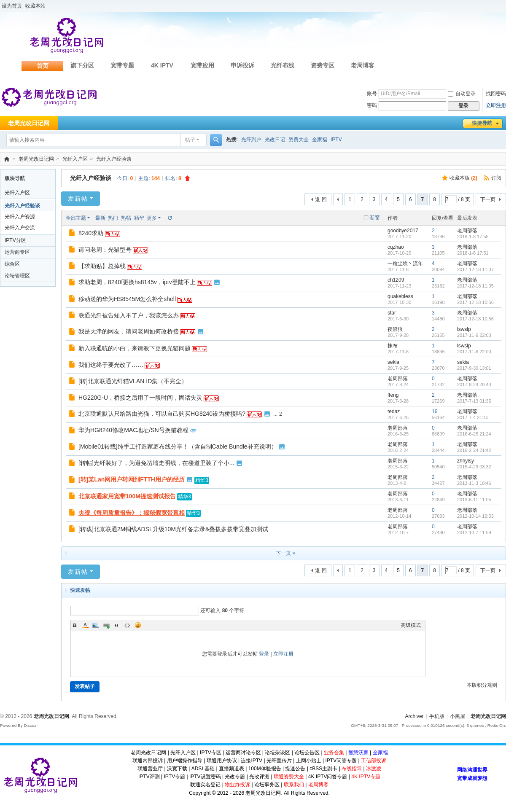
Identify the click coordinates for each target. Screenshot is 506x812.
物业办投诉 (237, 785)
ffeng (393, 395)
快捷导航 (482, 123)
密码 (372, 105)
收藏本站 (35, 6)
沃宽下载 (177, 769)
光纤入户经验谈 (114, 159)
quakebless (400, 296)
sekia (393, 362)
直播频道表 (231, 769)
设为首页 (12, 6)
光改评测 (259, 777)
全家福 (320, 140)
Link (106, 625)
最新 (100, 218)
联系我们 (294, 785)
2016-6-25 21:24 (474, 434)
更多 (152, 218)
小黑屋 (458, 716)
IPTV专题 (174, 777)
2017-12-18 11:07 (475, 269)
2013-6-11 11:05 (474, 500)
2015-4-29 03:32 (474, 467)
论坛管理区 (17, 276)
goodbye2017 (403, 231)
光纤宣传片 (279, 761)
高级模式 (411, 625)
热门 (113, 218)
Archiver (414, 716)
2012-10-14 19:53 (475, 516)
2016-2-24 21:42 (474, 450)
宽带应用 (202, 65)
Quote (117, 625)
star (392, 313)
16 (435, 411)
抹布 (393, 346)
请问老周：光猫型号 (105, 250)
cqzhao (396, 247)
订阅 (496, 178)
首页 (43, 66)
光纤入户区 (75, 159)
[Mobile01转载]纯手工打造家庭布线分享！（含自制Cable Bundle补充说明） (178, 446)
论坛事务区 (267, 785)
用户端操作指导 (185, 761)
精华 (139, 218)
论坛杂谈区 (277, 753)
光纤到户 (251, 140)
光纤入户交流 (20, 228)
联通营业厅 (150, 769)
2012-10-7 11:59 (474, 532)
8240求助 (91, 233)
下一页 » (285, 553)
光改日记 (275, 140)
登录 (264, 654)
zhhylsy (466, 461)
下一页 (488, 199)
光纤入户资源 (20, 217)
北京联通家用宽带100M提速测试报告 (127, 496)
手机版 (437, 716)
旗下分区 (82, 65)
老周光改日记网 (7, 159)
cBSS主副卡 (323, 769)
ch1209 (396, 280)
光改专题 (235, 777)
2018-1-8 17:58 (473, 237)
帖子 (190, 140)
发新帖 (78, 199)
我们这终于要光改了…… (111, 365)
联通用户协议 (222, 761)
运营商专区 (17, 252)
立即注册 (496, 105)
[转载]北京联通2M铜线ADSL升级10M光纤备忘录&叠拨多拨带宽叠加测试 (173, 529)
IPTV (336, 140)
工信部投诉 (374, 761)
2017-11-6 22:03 (474, 335)
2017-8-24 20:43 (474, 384)
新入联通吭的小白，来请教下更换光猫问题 (135, 348)
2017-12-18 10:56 (475, 302)
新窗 (375, 218)
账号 (372, 94)
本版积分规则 (482, 685)
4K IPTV (162, 65)
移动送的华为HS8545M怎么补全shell (127, 299)
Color (85, 625)
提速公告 (295, 769)
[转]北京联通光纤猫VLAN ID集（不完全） (133, 381)
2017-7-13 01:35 (474, 401)
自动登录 (462, 94)
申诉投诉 (242, 65)
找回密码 (496, 94)
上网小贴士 (309, 761)
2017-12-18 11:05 (475, 286)
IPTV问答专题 (341, 761)
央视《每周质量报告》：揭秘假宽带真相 (132, 513)
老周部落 (467, 231)
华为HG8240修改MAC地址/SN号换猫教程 (133, 430)
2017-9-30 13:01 (474, 368)
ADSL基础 (203, 769)
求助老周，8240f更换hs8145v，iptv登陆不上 (137, 282)
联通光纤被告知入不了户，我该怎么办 (129, 315)
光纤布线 (283, 65)
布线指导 (352, 769)
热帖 (126, 218)
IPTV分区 (15, 240)
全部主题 (76, 218)
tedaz (394, 411)
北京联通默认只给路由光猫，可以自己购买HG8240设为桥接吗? (162, 414)
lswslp (464, 329)
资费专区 (323, 65)
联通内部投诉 (148, 761)
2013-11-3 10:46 (474, 483)
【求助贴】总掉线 (102, 266)
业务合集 (334, 753)
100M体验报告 (265, 769)
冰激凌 (374, 769)
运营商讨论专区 (243, 753)
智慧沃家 (358, 753)
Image (96, 625)
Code (127, 625)
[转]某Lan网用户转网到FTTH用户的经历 (132, 479)
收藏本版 (463, 178)
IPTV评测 (149, 777)
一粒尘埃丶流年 (405, 263)
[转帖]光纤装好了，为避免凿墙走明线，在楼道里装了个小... (156, 463)
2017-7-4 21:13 (473, 417)
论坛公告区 (307, 753)
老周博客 (363, 65)
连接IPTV (252, 761)
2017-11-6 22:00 (474, 352)
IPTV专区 (211, 753)
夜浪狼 (395, 329)
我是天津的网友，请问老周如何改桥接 (129, 331)
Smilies (138, 625)
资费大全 (299, 140)
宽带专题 (122, 65)
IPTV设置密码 (205, 777)
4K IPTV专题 (366, 777)
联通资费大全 (289, 777)
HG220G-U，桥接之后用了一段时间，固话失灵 (140, 398)
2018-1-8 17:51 (473, 253)
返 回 (321, 199)
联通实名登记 (205, 785)
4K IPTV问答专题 (328, 777)
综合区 (12, 264)
